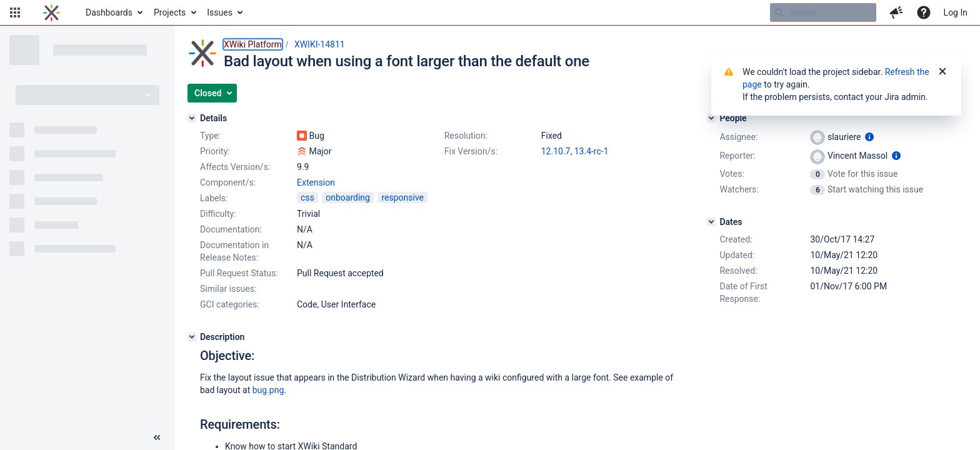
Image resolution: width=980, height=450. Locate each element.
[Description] (192, 337)
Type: (210, 136)
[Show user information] (869, 137)
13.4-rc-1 (592, 151)
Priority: (215, 151)
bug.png (268, 390)
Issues (220, 12)
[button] (15, 12)
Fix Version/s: (471, 151)
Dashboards (109, 12)
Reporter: (737, 156)
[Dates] (711, 222)
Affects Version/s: (235, 167)
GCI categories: (230, 304)
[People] (711, 118)
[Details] (192, 118)
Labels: (214, 198)
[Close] (942, 72)
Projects (170, 12)
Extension (316, 182)
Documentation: (231, 229)
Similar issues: (228, 289)
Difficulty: (218, 214)
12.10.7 (556, 151)
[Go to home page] (52, 12)
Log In (956, 12)
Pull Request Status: (239, 273)
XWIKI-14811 (320, 44)
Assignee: (738, 137)
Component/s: (228, 182)
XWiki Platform (253, 44)
